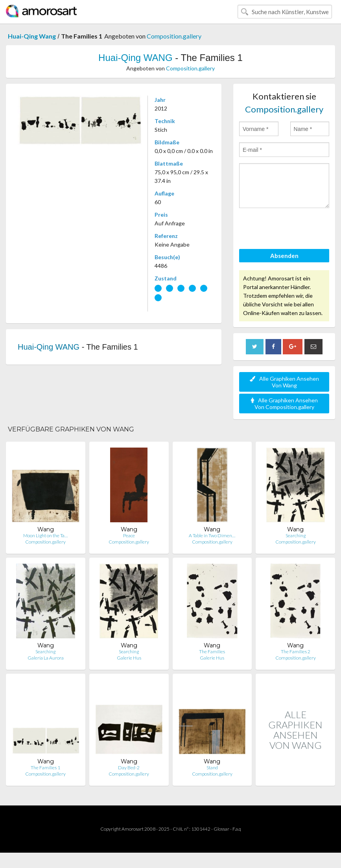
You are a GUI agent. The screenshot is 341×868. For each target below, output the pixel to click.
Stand (212, 768)
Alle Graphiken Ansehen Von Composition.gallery (284, 404)
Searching (296, 535)
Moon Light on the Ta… (45, 535)
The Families (212, 651)
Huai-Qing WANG (135, 58)
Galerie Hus (129, 658)
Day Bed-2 (129, 768)
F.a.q (237, 829)
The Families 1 (45, 768)
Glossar (221, 829)
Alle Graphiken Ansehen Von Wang (284, 382)
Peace (129, 535)
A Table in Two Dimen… (212, 535)
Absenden (284, 256)
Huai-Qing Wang (32, 36)
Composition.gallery (174, 36)
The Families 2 (296, 651)
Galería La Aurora (46, 658)
